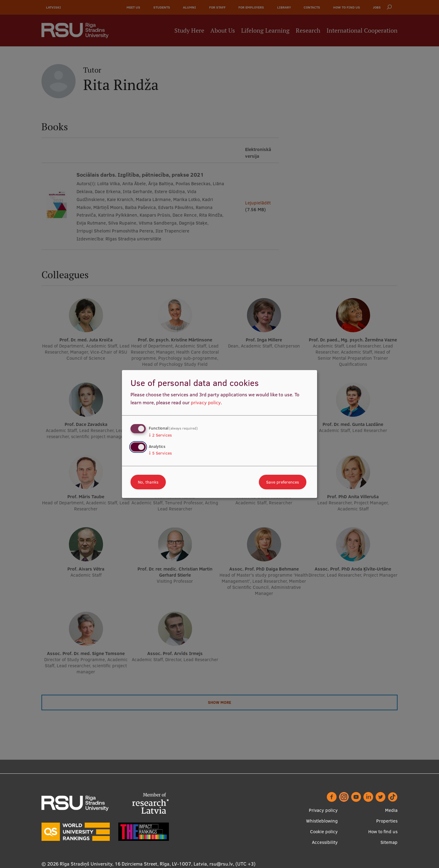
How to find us (383, 832)
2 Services (160, 435)
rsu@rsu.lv (221, 864)
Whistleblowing (322, 821)
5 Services (160, 453)
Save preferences (283, 482)
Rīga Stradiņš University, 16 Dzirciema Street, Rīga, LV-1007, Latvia (133, 864)
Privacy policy (323, 810)
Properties (387, 821)
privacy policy (206, 402)
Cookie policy (324, 832)
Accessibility (325, 842)
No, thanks (148, 482)
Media (391, 810)
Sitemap (389, 842)
